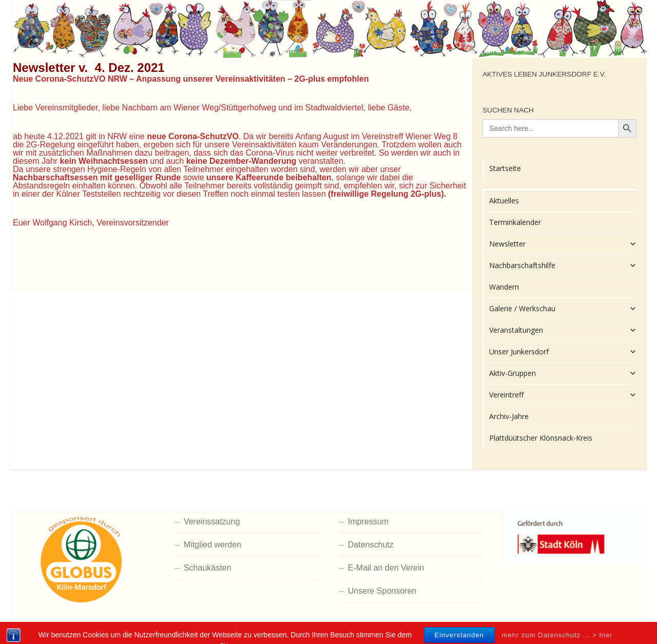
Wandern (504, 287)
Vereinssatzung (212, 522)
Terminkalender (515, 222)
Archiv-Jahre (509, 416)
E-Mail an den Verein (386, 568)
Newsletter (563, 244)
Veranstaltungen (563, 330)
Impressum (368, 522)
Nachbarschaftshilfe (563, 266)
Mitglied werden (212, 545)
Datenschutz (371, 545)
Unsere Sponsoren (382, 591)
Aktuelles (504, 201)
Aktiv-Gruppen (563, 373)
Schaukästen (208, 568)
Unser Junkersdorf (563, 352)
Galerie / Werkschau (563, 309)
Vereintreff (563, 395)
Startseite (505, 168)
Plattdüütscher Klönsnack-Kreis (541, 438)
